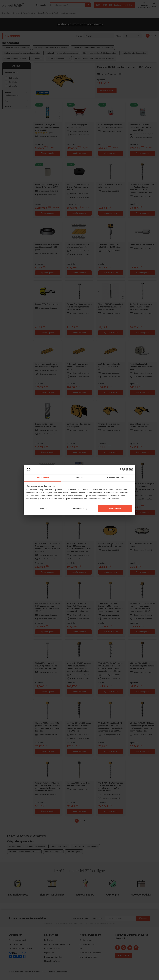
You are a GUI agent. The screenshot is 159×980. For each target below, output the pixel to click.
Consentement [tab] (42, 478)
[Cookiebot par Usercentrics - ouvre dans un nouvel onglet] (122, 470)
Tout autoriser (115, 509)
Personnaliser (80, 509)
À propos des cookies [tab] (117, 478)
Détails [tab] (79, 478)
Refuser (44, 509)
